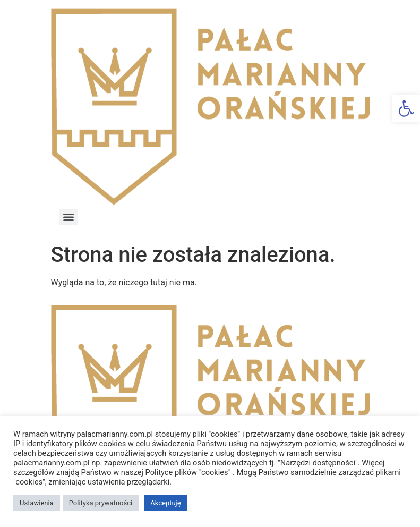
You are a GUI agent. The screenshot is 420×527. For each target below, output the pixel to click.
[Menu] (68, 217)
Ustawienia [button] (37, 503)
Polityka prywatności (101, 503)
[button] (406, 108)
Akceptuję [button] (165, 503)
